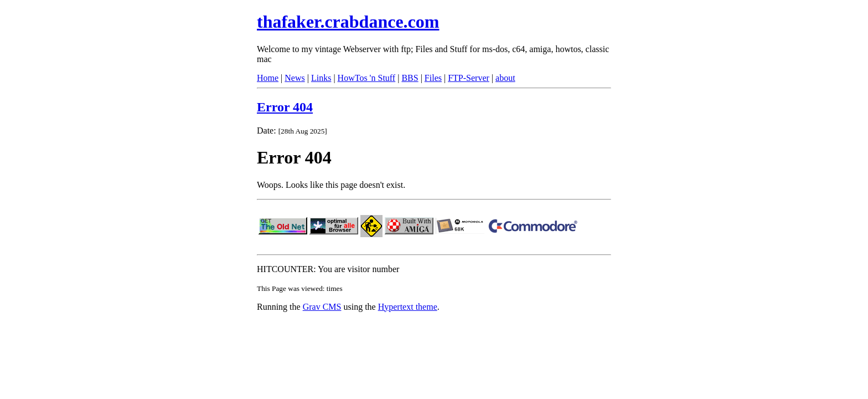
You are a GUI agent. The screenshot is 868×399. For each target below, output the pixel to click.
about (505, 78)
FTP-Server (469, 78)
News (294, 78)
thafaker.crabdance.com (348, 22)
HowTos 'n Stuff (367, 78)
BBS (410, 78)
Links (321, 78)
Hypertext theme (408, 307)
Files (433, 78)
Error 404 (285, 107)
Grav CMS (322, 307)
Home (268, 78)
